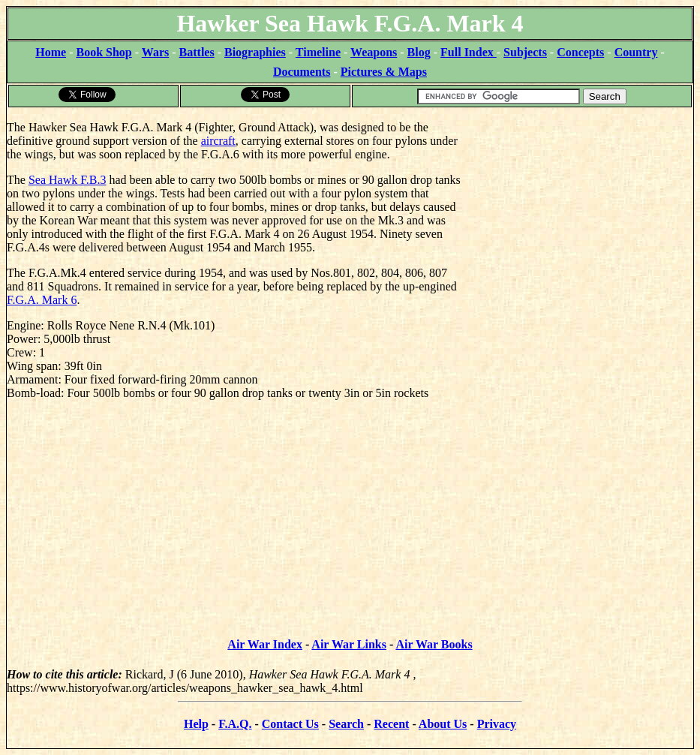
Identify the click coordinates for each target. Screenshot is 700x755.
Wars (155, 52)
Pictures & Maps (384, 72)
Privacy (497, 724)
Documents (302, 72)
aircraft (218, 141)
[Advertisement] (580, 203)
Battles (197, 52)
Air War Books (434, 644)
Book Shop (104, 52)
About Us (443, 724)
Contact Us (290, 724)
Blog (419, 52)
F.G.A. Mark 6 (42, 300)
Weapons (374, 52)
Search (346, 724)
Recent (391, 724)
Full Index (469, 52)
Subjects (525, 52)
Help (196, 724)
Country (636, 52)
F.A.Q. (235, 724)
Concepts (580, 52)
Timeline (318, 52)
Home (51, 52)
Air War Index (265, 644)
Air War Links (349, 644)
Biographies (255, 52)
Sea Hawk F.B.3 (68, 180)
